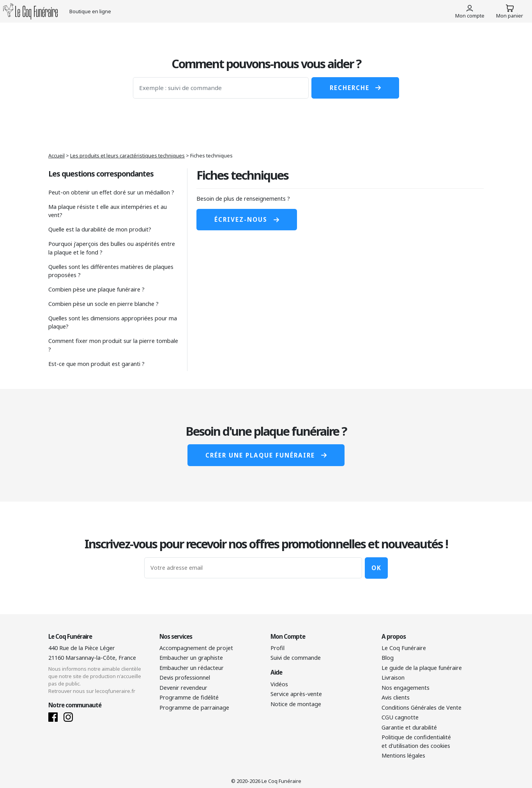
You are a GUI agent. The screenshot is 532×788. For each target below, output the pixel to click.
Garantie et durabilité (409, 727)
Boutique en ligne (90, 11)
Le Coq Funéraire (404, 648)
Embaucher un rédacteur (192, 668)
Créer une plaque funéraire (266, 455)
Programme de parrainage (194, 708)
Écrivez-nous (247, 219)
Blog (388, 658)
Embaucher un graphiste (191, 658)
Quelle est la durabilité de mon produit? (100, 229)
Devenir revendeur (183, 688)
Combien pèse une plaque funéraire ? (96, 289)
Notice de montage (296, 704)
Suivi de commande (296, 658)
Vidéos (279, 684)
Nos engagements (406, 688)
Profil (277, 648)
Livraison (393, 678)
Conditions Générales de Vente (422, 708)
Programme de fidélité (189, 697)
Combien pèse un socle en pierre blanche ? (103, 304)
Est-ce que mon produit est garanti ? (96, 364)
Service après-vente (296, 694)
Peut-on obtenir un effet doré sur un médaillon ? (111, 192)
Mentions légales (403, 755)
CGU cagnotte (400, 717)
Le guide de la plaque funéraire (422, 668)
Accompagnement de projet (196, 648)
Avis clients (396, 697)
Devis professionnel (185, 678)
